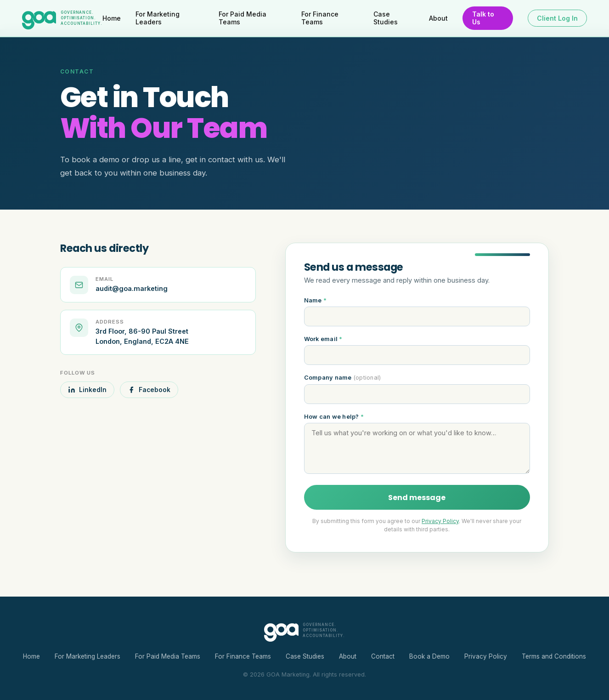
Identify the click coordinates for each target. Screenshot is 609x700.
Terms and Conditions (554, 656)
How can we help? (334, 417)
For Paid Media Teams (242, 18)
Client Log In (557, 18)
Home (112, 18)
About (438, 18)
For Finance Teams (320, 18)
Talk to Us (483, 18)
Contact (383, 656)
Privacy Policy (440, 521)
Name (316, 300)
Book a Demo (429, 656)
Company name (343, 378)
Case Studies (386, 18)
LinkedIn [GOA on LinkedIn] (87, 390)
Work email (323, 339)
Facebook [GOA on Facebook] (149, 390)
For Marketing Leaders (158, 18)
